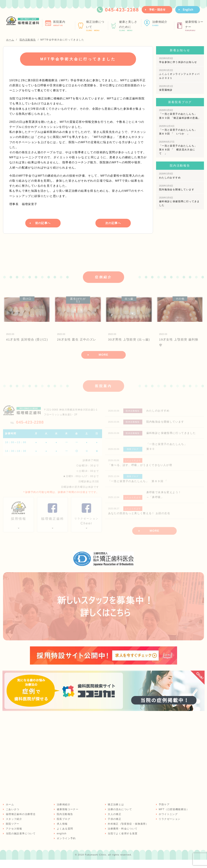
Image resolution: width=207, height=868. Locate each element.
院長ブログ (63, 827)
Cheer (86, 527)
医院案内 (64, 23)
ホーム (10, 813)
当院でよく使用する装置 (122, 842)
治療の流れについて (120, 817)
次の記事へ (113, 223)
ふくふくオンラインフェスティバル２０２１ (179, 74)
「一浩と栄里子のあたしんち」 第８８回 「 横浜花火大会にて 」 (179, 148)
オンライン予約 (66, 846)
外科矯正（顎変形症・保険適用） (128, 832)
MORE (103, 360)
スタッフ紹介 (14, 827)
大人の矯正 (114, 822)
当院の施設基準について (20, 842)
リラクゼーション (169, 827)
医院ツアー (12, 832)
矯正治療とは (116, 813)
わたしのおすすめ (170, 176)
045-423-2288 (27, 428)
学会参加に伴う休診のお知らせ (178, 60)
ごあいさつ (12, 817)
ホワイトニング (168, 822)
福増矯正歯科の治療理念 (20, 822)
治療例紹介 (163, 23)
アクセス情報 (14, 837)
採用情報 (19, 525)
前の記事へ (43, 223)
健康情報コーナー (196, 26)
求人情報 (62, 832)
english (61, 842)
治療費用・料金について (122, 837)
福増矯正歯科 (53, 525)
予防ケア (164, 813)
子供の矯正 (114, 827)
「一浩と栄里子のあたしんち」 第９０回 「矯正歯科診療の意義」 (180, 114)
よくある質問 (64, 837)
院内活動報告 (64, 822)
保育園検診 (166, 88)
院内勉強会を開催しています (177, 188)
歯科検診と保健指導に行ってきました (179, 202)
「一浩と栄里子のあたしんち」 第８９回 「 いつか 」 (179, 130)
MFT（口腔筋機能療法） (174, 817)
